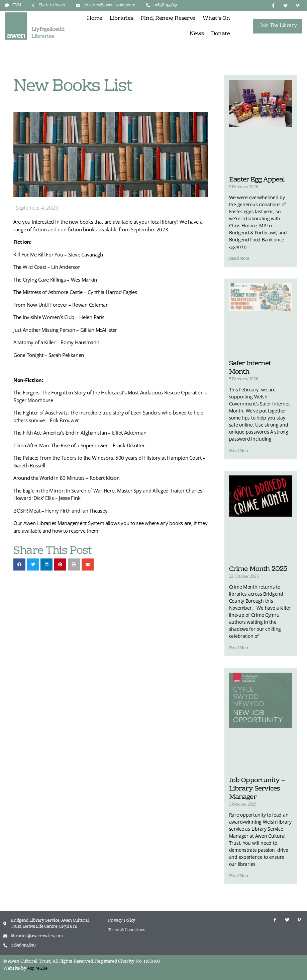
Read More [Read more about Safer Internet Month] (239, 451)
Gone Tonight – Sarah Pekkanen (49, 355)
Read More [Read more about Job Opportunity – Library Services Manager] (239, 876)
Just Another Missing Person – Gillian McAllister (65, 330)
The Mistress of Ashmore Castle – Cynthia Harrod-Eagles (75, 292)
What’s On (216, 18)
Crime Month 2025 (258, 569)
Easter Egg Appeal (257, 180)
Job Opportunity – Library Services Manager (257, 789)
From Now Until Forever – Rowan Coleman (61, 305)
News (197, 34)
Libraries (122, 18)
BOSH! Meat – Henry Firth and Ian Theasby (61, 511)
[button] (19, 564)
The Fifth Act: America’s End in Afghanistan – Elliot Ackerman (80, 433)
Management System (81, 523)
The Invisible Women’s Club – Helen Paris (59, 317)
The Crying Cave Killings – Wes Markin (55, 280)
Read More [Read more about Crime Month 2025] (239, 648)
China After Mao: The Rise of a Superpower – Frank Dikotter (79, 445)
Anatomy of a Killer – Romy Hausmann (56, 342)
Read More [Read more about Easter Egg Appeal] (239, 259)
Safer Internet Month (250, 368)
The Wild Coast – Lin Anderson (47, 267)
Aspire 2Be (37, 968)
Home (95, 18)
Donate (220, 34)
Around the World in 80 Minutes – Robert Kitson (67, 478)
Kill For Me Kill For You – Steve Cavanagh (58, 254)
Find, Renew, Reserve (168, 18)
